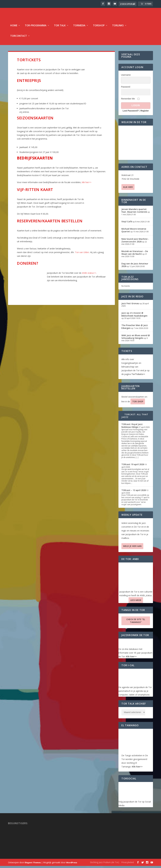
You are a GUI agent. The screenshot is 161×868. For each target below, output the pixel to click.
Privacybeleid (128, 864)
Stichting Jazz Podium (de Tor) (105, 864)
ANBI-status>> (89, 275)
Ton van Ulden (82, 254)
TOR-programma (36, 28)
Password (126, 89)
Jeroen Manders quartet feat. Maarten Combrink (134, 213)
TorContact (19, 38)
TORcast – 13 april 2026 (134, 492)
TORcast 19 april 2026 (133, 466)
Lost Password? (131, 113)
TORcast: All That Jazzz (135, 418)
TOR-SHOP (138, 404)
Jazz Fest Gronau (130, 305)
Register (145, 113)
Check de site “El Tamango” (136, 623)
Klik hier (128, 189)
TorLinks (118, 28)
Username (126, 77)
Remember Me (128, 101)
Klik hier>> (131, 659)
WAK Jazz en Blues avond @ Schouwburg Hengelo (136, 339)
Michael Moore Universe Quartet (134, 232)
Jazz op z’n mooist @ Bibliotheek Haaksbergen (134, 316)
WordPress (72, 865)
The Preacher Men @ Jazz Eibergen (135, 329)
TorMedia (79, 28)
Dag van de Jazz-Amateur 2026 (135, 267)
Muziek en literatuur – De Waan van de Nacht (135, 255)
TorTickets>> (138, 376)
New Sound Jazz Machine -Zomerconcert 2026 (135, 242)
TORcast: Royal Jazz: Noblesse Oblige (132, 428)
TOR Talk (60, 28)
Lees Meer (136, 602)
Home (14, 28)
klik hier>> (87, 184)
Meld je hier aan (132, 548)
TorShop (99, 28)
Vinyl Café (127, 224)
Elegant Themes (33, 865)
